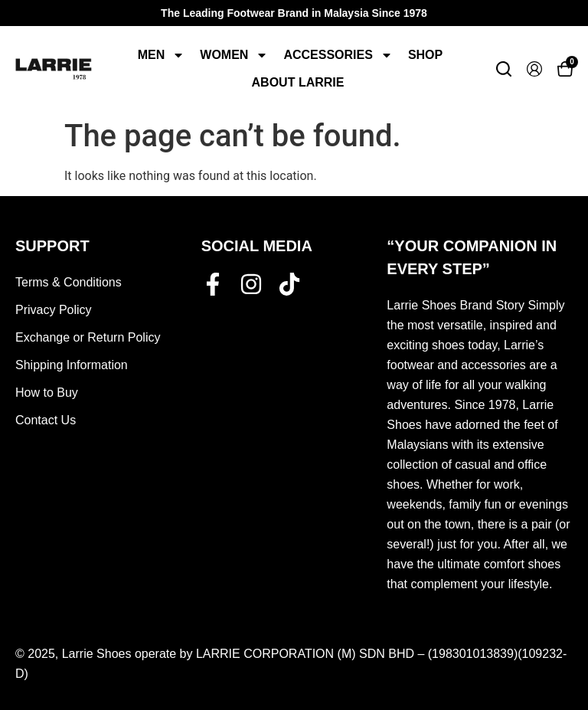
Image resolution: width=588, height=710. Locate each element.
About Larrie (298, 82)
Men (162, 55)
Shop (425, 55)
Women (234, 55)
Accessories (338, 55)
